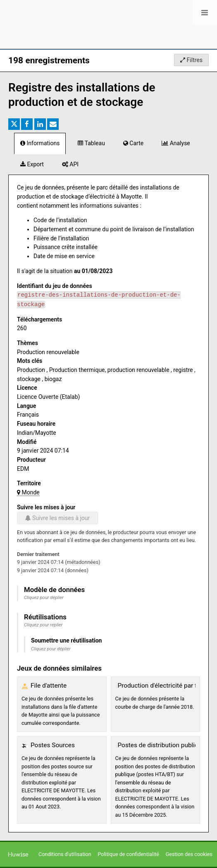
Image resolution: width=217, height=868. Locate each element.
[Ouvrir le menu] (205, 12)
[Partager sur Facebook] (27, 124)
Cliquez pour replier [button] (43, 625)
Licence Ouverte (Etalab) (48, 397)
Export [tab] (32, 164)
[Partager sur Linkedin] (40, 124)
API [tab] (70, 164)
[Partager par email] (53, 124)
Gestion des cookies (189, 854)
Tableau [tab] (91, 143)
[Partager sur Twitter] (14, 124)
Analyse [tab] (176, 143)
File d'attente (49, 686)
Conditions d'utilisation (66, 854)
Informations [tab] (40, 143)
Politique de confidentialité (129, 854)
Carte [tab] (133, 143)
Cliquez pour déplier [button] (44, 598)
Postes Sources (53, 745)
